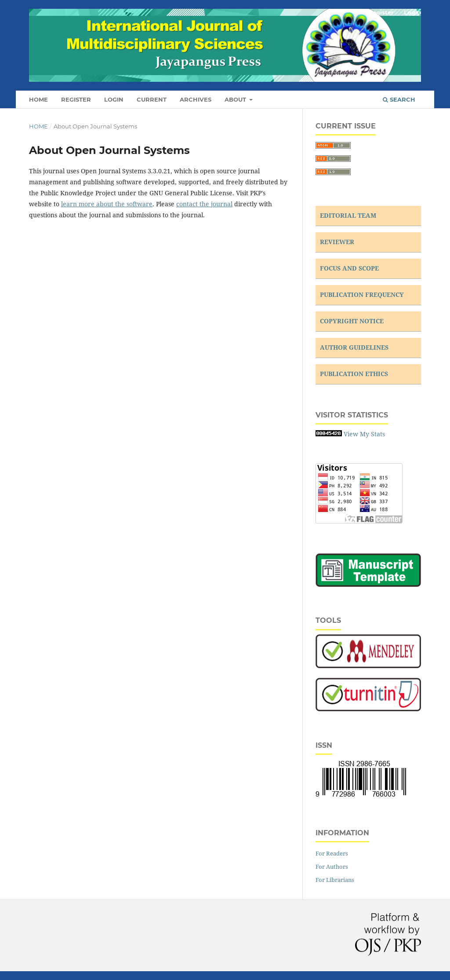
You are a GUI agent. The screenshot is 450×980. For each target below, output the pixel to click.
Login (114, 99)
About (236, 99)
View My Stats (364, 434)
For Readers (332, 853)
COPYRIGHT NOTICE (352, 321)
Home (38, 99)
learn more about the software (107, 204)
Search (399, 99)
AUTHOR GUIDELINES (354, 347)
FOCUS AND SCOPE (349, 268)
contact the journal (204, 204)
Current (152, 99)
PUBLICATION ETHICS (354, 374)
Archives (196, 99)
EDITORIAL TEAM (348, 215)
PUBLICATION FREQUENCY (362, 294)
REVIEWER (337, 242)
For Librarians (335, 880)
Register (76, 99)
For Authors (332, 867)
